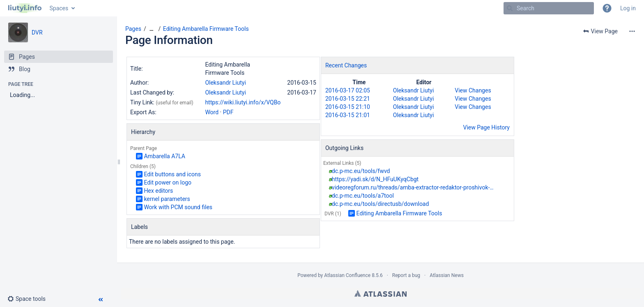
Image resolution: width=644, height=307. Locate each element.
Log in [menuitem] (628, 8)
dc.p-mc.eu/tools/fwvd (361, 171)
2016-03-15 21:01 (348, 115)
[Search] (510, 8)
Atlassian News (447, 275)
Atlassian (381, 293)
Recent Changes (346, 65)
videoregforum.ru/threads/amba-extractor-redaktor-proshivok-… (413, 187)
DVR (37, 32)
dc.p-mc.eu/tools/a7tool (363, 196)
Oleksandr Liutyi (225, 83)
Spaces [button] (59, 8)
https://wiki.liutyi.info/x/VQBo (243, 102)
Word (212, 112)
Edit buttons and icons (172, 174)
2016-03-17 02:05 (348, 90)
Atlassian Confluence (347, 275)
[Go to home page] (25, 8)
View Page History (486, 127)
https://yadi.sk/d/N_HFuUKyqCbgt (375, 179)
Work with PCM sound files (178, 207)
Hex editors (158, 191)
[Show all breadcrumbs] (152, 29)
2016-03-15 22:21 (348, 99)
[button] (607, 8)
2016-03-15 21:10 (348, 107)
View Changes (473, 90)
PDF (228, 112)
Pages (133, 29)
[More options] (632, 31)
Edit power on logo (168, 182)
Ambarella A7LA (164, 156)
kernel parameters (167, 199)
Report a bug (406, 275)
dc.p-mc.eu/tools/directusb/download (381, 204)
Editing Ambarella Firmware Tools (206, 29)
